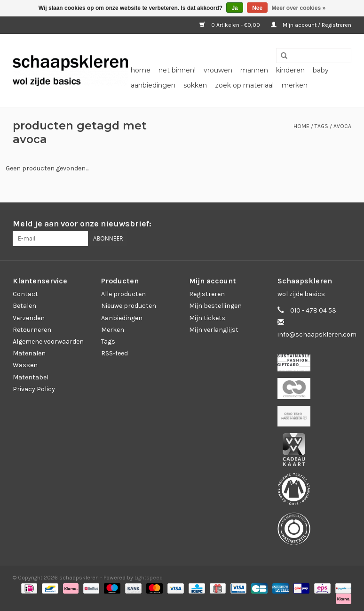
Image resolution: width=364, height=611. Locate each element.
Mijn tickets (207, 318)
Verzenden (29, 318)
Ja (234, 8)
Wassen (25, 365)
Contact (25, 294)
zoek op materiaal (244, 85)
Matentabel (31, 377)
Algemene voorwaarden (48, 342)
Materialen (29, 353)
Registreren (207, 294)
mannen (254, 70)
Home (141, 70)
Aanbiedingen (122, 318)
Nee (257, 8)
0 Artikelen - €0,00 (230, 25)
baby (321, 70)
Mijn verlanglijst (214, 330)
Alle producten (123, 294)
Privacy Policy (34, 389)
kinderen (290, 70)
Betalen (24, 306)
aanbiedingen (153, 85)
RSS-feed (115, 353)
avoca (342, 126)
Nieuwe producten (129, 306)
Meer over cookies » (299, 8)
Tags (321, 126)
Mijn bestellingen (215, 306)
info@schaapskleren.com (317, 334)
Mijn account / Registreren (311, 25)
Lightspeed (149, 578)
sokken (195, 85)
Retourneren (32, 330)
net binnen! (177, 70)
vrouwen (218, 70)
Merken (295, 85)
